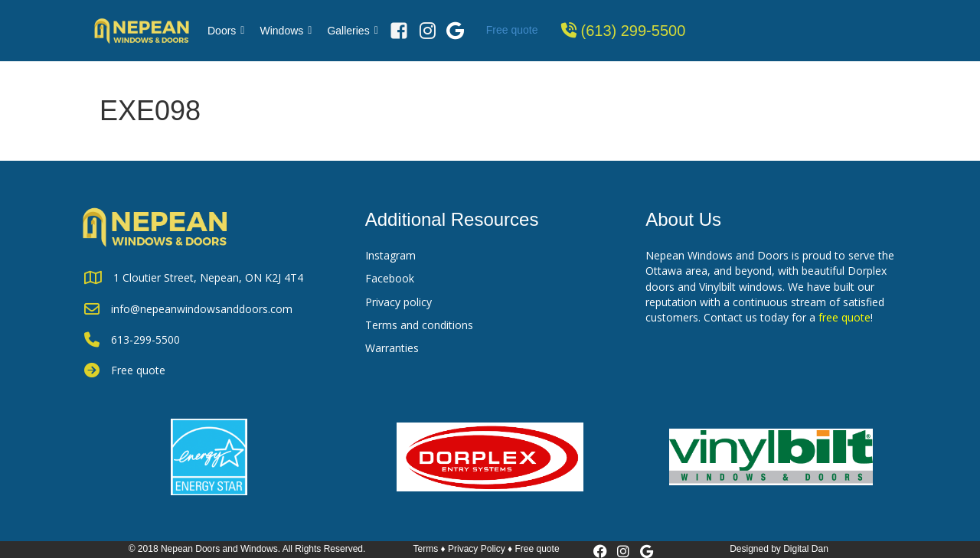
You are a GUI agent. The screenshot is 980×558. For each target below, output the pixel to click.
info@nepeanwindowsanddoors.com (202, 309)
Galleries (352, 31)
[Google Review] (455, 31)
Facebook (390, 278)
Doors (226, 31)
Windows (286, 31)
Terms (426, 549)
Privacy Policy (477, 549)
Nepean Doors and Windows (219, 549)
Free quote (512, 30)
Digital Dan (806, 549)
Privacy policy (399, 302)
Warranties (392, 348)
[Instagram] (428, 31)
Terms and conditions (419, 325)
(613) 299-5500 (634, 31)
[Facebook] (399, 31)
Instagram (390, 255)
